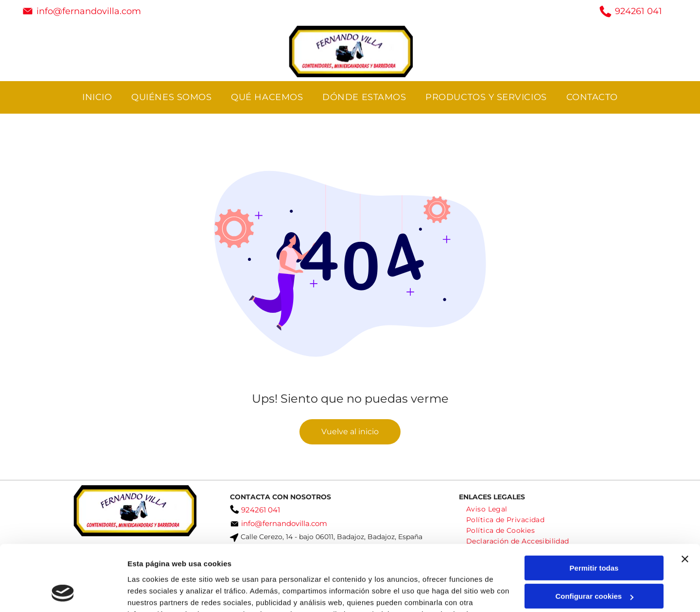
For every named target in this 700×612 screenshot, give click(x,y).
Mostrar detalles (156, 593)
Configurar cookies (594, 537)
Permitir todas (594, 508)
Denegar (594, 565)
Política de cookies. (199, 566)
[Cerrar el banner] (685, 499)
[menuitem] (97, 97)
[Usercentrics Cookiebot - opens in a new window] (63, 593)
